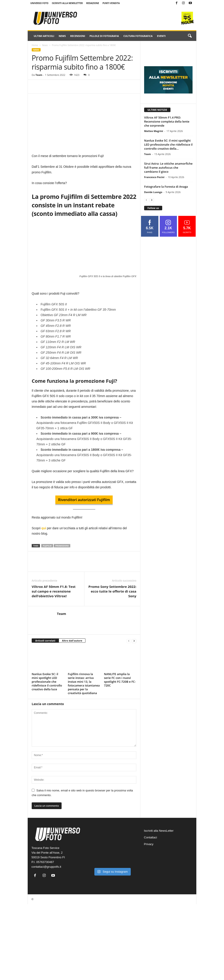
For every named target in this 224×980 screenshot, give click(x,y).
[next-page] (134, 641)
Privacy (149, 844)
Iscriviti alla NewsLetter (67, 3)
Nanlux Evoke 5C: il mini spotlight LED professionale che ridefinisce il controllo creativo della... (168, 145)
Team (39, 75)
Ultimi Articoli (44, 36)
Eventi (161, 36)
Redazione (92, 3)
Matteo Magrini (154, 131)
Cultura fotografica (138, 36)
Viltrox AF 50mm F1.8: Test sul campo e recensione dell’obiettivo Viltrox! (54, 591)
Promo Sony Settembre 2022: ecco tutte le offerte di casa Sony (112, 591)
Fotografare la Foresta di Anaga (166, 187)
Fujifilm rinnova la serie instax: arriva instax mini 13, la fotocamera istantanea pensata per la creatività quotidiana (84, 683)
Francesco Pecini (154, 177)
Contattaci (150, 837)
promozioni (62, 546)
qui (44, 528)
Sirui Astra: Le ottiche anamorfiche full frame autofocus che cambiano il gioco (168, 168)
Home (35, 45)
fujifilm (47, 546)
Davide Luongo (153, 192)
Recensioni (78, 36)
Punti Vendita (111, 3)
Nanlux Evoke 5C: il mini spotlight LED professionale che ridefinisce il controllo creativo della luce (47, 682)
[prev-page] (129, 641)
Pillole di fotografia (104, 36)
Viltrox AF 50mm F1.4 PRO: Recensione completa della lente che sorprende (167, 121)
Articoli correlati (45, 641)
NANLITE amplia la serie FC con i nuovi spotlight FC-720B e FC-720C (120, 680)
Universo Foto (39, 3)
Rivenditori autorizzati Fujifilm (84, 500)
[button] (190, 36)
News (62, 36)
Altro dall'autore (72, 641)
